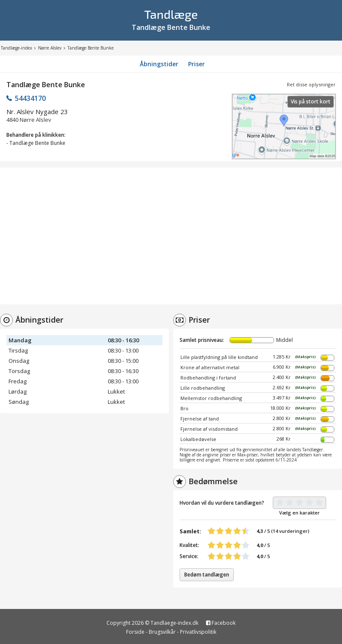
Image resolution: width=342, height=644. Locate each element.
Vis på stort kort (311, 101)
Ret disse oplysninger (311, 84)
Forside (135, 632)
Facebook (221, 623)
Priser (196, 64)
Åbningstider (159, 64)
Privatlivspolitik (198, 632)
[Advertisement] (171, 236)
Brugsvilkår (162, 632)
